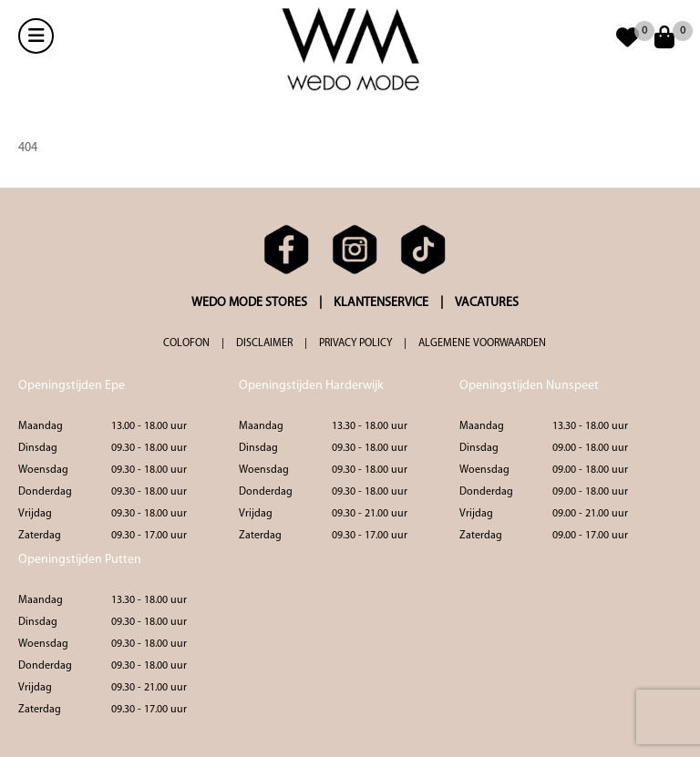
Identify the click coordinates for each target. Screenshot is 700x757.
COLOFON (186, 343)
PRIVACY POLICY (355, 343)
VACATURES (487, 303)
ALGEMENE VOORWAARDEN (482, 343)
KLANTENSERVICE (381, 303)
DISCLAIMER (264, 343)
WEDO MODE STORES (249, 303)
